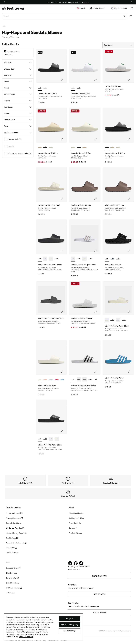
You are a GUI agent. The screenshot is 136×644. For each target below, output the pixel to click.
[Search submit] (124, 16)
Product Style (18, 120)
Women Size (18, 69)
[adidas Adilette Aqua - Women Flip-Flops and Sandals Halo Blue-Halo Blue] (51, 380)
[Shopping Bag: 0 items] (132, 8)
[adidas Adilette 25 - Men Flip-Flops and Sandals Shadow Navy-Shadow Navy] (112, 259)
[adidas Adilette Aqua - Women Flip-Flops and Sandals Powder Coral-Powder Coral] (45, 380)
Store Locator (12, 578)
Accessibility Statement (16, 543)
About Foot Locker (76, 513)
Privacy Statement (14, 518)
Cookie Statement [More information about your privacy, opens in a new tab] (26, 637)
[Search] (65, 16)
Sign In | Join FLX (119, 8)
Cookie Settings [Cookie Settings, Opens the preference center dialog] (70, 631)
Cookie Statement (14, 513)
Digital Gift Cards (12, 583)
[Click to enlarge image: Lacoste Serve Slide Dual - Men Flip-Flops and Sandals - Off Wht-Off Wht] (64, 199)
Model (18, 88)
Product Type (18, 94)
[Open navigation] (131, 16)
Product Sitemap (76, 533)
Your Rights (11, 548)
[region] (43, 627)
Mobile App (10, 593)
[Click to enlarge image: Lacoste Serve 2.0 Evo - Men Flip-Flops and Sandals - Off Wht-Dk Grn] (97, 139)
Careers (73, 528)
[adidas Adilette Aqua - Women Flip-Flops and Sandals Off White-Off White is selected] (40, 380)
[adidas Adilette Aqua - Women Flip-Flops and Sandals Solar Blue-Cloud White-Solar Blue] (62, 380)
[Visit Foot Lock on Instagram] (70, 563)
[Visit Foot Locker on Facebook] (76, 563)
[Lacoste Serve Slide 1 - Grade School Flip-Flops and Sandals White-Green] (45, 88)
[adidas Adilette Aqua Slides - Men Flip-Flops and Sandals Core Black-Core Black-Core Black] (57, 259)
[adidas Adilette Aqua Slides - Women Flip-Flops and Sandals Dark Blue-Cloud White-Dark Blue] (90, 380)
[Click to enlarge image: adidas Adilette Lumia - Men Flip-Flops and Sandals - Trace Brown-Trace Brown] (97, 199)
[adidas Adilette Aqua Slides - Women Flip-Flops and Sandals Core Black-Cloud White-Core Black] (84, 380)
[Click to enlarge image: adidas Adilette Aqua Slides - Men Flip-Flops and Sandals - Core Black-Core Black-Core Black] (64, 251)
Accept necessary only (69, 625)
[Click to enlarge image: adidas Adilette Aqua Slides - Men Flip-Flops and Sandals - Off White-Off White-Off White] (131, 312)
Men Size (18, 63)
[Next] (132, 2)
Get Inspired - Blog (76, 518)
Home (4, 26)
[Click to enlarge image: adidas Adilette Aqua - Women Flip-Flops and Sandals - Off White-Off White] (64, 372)
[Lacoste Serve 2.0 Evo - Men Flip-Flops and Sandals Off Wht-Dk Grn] (51, 147)
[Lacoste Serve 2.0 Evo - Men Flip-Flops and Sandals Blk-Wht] (45, 147)
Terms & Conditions (13, 523)
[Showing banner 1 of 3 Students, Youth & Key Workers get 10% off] (68, 2)
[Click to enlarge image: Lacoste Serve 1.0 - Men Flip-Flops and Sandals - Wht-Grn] (131, 80)
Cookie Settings (12, 553)
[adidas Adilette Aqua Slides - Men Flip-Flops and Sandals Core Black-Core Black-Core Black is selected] (40, 259)
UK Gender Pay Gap (15, 528)
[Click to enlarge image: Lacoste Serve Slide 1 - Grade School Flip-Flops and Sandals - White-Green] (97, 80)
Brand (18, 82)
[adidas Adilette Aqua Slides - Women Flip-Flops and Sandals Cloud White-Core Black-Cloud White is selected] (73, 380)
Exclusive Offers (13, 568)
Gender (18, 101)
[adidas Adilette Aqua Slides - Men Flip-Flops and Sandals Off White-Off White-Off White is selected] (107, 320)
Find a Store (8, 54)
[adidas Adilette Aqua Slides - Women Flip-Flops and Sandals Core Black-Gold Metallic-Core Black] (79, 380)
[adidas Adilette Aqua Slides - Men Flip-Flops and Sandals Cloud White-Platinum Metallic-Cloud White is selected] (73, 259)
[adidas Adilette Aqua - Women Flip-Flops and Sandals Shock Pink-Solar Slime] (57, 380)
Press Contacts (75, 523)
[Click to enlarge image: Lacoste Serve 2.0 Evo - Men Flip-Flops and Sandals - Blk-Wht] (131, 139)
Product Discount (18, 132)
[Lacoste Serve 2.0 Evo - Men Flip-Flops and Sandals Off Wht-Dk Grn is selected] (73, 147)
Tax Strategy (12, 538)
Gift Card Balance (14, 588)
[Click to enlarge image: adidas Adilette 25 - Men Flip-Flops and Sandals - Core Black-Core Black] (131, 251)
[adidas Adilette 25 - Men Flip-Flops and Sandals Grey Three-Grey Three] (118, 259)
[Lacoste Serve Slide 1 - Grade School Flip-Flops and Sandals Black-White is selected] (40, 88)
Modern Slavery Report (16, 533)
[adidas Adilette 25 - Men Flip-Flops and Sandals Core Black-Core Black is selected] (107, 259)
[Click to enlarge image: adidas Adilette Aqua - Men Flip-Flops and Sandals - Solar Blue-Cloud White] (131, 372)
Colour (18, 113)
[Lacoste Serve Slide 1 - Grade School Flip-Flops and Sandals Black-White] (79, 88)
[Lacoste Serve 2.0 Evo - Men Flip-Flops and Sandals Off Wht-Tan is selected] (40, 147)
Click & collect (11, 573)
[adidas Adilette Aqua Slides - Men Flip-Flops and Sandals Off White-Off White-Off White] (51, 259)
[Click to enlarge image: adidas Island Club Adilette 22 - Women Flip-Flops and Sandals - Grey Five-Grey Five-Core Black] (64, 312)
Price (18, 126)
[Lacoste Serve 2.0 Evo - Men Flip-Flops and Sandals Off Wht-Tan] (84, 147)
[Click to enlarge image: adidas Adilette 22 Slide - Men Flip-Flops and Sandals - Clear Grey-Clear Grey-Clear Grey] (97, 312)
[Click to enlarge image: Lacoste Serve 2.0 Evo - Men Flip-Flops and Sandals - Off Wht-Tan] (64, 139)
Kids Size (18, 75)
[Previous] (4, 2)
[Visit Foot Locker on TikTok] (81, 563)
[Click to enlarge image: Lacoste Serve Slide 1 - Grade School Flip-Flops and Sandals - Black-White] (64, 80)
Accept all (69, 619)
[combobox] (65, 16)
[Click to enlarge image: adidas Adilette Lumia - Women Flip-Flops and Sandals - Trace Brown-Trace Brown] (131, 199)
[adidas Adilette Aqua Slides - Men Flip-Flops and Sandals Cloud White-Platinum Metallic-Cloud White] (45, 259)
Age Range (18, 107)
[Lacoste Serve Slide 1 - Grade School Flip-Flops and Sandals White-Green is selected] (73, 88)
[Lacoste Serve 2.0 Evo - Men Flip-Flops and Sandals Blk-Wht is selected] (107, 147)
